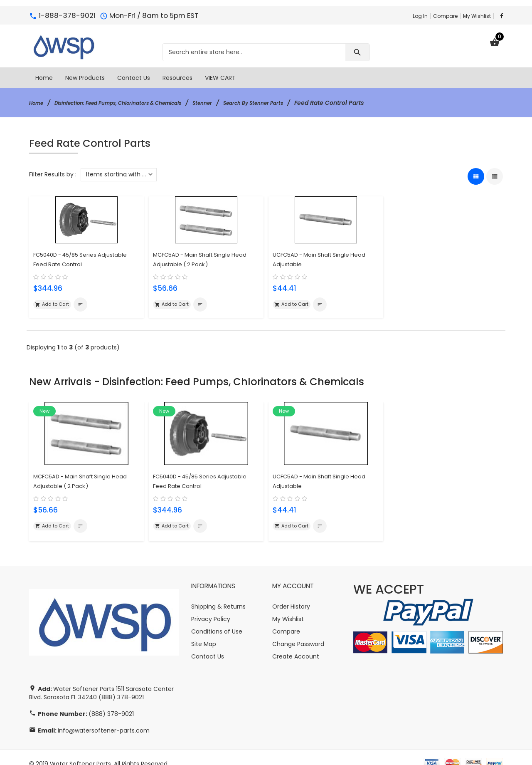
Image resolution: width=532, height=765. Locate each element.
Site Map (204, 631)
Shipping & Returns (218, 594)
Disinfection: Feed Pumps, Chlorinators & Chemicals (136, 103)
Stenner (236, 103)
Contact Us (208, 644)
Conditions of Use (217, 619)
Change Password (298, 631)
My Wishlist (477, 16)
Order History (291, 594)
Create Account (296, 644)
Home (38, 103)
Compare (445, 16)
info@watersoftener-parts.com (104, 718)
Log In (420, 16)
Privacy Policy (211, 606)
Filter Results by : (53, 174)
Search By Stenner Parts (295, 103)
